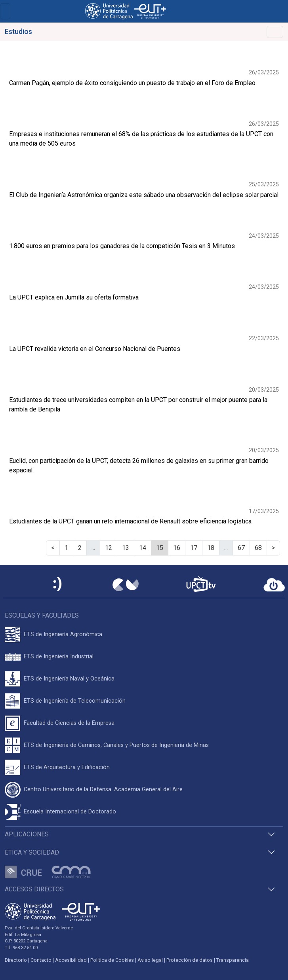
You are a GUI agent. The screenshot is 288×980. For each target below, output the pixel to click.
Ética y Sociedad (32, 852)
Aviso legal (150, 960)
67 (241, 548)
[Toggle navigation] (5, 11)
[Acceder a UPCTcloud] (274, 585)
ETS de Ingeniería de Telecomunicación (75, 701)
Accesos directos (34, 889)
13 (126, 548)
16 (177, 548)
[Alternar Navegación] (275, 32)
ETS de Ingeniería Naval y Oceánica (69, 679)
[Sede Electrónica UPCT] (58, 585)
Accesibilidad (71, 960)
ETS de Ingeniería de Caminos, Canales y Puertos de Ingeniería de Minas (116, 745)
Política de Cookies (112, 960)
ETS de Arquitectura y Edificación (67, 767)
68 (258, 548)
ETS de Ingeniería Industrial (59, 657)
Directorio (16, 960)
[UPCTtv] (201, 585)
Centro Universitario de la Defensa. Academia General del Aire (103, 789)
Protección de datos (190, 960)
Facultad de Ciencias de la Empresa (69, 723)
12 (109, 548)
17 (194, 548)
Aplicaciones (27, 834)
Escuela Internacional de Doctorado (70, 812)
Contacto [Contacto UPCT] (41, 960)
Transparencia (233, 960)
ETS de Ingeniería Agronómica (63, 634)
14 (143, 548)
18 (211, 548)
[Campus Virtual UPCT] (126, 585)
